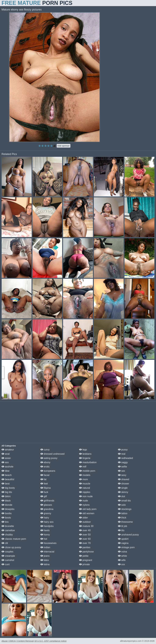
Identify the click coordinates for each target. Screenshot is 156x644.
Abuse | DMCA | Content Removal (18, 641)
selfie (122, 467)
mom (83, 479)
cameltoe (8, 530)
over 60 (85, 539)
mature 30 (86, 526)
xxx (121, 564)
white (122, 556)
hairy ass (47, 522)
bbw (5, 471)
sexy (122, 475)
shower (124, 484)
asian (6, 458)
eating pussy (49, 458)
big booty (8, 488)
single (123, 488)
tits (121, 530)
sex (121, 471)
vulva (122, 552)
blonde (7, 505)
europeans (48, 471)
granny (46, 513)
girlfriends (47, 501)
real (122, 454)
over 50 (85, 535)
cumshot (8, 560)
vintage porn (126, 547)
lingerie (85, 458)
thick (122, 518)
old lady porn (88, 509)
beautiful (8, 479)
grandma (47, 509)
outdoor (85, 522)
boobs (7, 513)
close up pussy (11, 547)
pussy (123, 450)
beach (7, 475)
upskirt (123, 539)
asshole (7, 467)
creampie (8, 556)
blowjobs (8, 509)
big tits (7, 492)
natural (84, 488)
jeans (45, 556)
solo (122, 505)
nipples (85, 492)
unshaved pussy (128, 535)
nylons (84, 505)
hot (44, 539)
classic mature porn (14, 539)
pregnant (86, 560)
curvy (45, 450)
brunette (8, 526)
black (6, 501)
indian (45, 547)
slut (121, 496)
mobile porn (87, 471)
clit (5, 543)
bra (5, 522)
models (85, 475)
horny (45, 535)
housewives (48, 543)
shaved (124, 479)
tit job (123, 526)
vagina (123, 543)
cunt (6, 564)
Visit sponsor (64, 146)
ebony (45, 462)
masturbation (88, 462)
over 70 (85, 543)
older (83, 518)
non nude (86, 496)
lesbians (85, 454)
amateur (8, 450)
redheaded (125, 458)
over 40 (85, 530)
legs (83, 450)
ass (5, 462)
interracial (47, 552)
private (84, 564)
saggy (123, 462)
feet (44, 484)
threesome (125, 522)
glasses (46, 505)
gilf (44, 496)
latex (45, 560)
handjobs (47, 526)
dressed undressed (52, 454)
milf (83, 467)
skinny (123, 492)
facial (45, 475)
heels (45, 530)
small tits (124, 501)
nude (83, 501)
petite (84, 556)
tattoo (123, 513)
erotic (45, 467)
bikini (6, 496)
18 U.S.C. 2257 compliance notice (50, 641)
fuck (44, 492)
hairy (45, 518)
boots (6, 518)
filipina (46, 488)
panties (85, 547)
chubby (7, 535)
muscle (85, 484)
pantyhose (86, 552)
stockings (125, 509)
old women (87, 513)
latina (45, 564)
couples (7, 552)
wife (122, 560)
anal (6, 454)
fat (43, 479)
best (6, 484)
